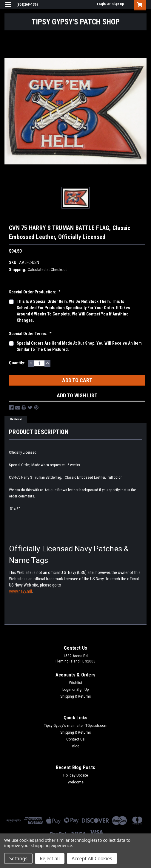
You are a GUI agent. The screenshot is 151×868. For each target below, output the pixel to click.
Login (101, 4)
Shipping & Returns (76, 696)
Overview (16, 419)
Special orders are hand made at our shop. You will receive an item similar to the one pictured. (79, 346)
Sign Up (118, 4)
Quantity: (17, 363)
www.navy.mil (20, 591)
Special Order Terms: (30, 334)
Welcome (76, 782)
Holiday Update (76, 775)
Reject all (50, 858)
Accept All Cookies (92, 858)
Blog (76, 746)
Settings (18, 858)
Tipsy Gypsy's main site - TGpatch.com (76, 726)
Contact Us (75, 739)
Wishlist (76, 683)
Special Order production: (35, 292)
